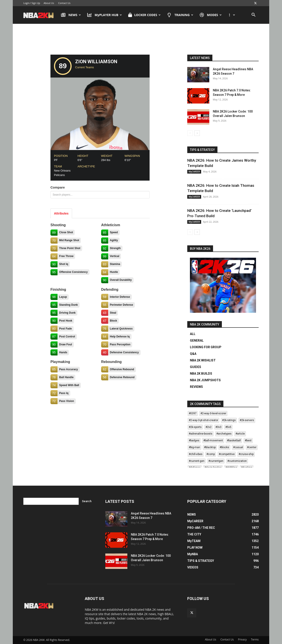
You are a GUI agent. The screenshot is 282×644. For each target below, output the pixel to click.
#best (248, 440)
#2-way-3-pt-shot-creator (203, 420)
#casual (238, 447)
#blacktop (210, 447)
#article (240, 434)
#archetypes (224, 434)
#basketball (234, 440)
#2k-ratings (229, 420)
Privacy (242, 639)
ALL (193, 334)
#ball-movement (213, 440)
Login (26, 3)
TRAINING (180, 15)
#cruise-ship (246, 454)
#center (252, 447)
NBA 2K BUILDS (201, 374)
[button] (253, 15)
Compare (58, 187)
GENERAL (197, 341)
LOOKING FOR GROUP (206, 347)
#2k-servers (247, 420)
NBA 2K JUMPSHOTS (205, 380)
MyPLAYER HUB (105, 15)
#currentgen (216, 461)
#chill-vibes (196, 454)
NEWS (71, 15)
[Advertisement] (141, 40)
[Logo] (41, 15)
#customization (237, 461)
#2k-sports (195, 427)
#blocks (224, 447)
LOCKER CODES (144, 15)
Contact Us (64, 3)
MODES (211, 15)
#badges (194, 440)
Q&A (193, 354)
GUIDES (196, 367)
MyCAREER (194, 172)
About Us (49, 3)
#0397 (193, 413)
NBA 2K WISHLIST (203, 360)
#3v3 (218, 427)
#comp (211, 454)
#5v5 (228, 427)
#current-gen (197, 461)
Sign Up (36, 3)
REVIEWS (196, 387)
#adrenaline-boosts (201, 434)
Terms (255, 639)
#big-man (194, 447)
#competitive (227, 454)
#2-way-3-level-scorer (213, 413)
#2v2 (209, 427)
